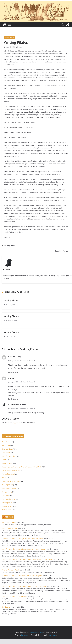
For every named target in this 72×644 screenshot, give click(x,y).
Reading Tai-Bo (7, 485)
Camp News (6, 453)
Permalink (31, 361)
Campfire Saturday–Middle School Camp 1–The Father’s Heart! (24, 586)
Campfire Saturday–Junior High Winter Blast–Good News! (22, 539)
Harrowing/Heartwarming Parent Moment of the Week (21, 467)
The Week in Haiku (8, 499)
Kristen (19, 47)
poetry (4, 478)
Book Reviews (7, 442)
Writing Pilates (9, 37)
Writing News (9, 245)
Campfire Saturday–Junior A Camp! (14, 597)
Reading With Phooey (9, 488)
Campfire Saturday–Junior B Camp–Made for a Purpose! (22, 576)
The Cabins (6, 495)
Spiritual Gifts (7, 492)
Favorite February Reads (11, 570)
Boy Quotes (6, 445)
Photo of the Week (8, 474)
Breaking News (63, 251)
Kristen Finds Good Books (11, 470)
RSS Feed (9, 517)
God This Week (7, 463)
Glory (4, 460)
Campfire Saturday (9, 456)
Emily (11, 378)
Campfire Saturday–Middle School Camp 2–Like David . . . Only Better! (27, 559)
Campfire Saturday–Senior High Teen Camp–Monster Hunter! (24, 549)
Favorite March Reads (10, 528)
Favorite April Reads (9, 522)
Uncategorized (7, 503)
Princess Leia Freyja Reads (11, 481)
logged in (16, 423)
